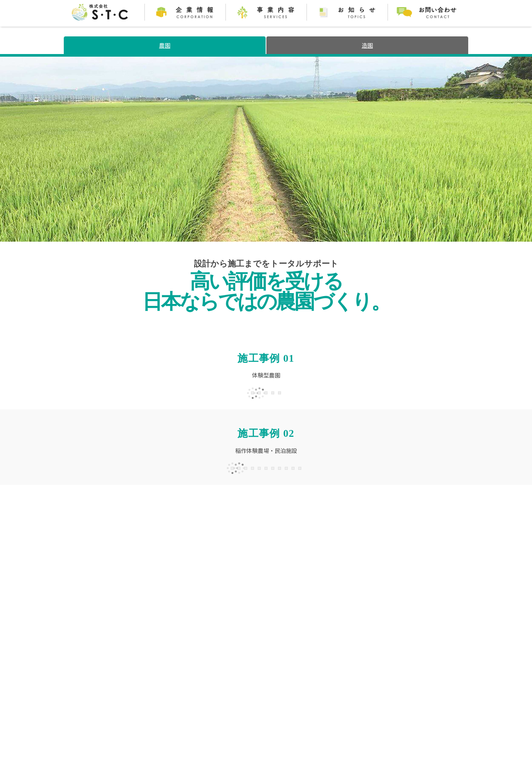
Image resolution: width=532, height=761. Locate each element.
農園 (165, 45)
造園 (367, 45)
